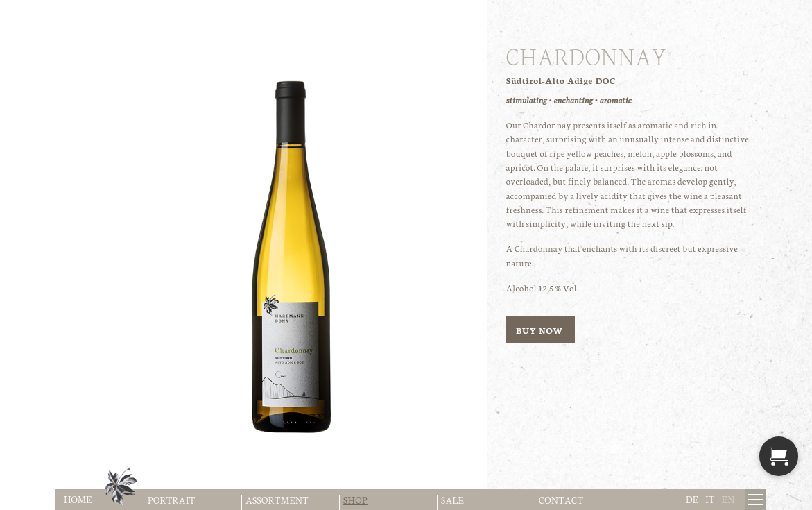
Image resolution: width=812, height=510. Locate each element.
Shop (355, 500)
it (710, 499)
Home (78, 499)
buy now (541, 330)
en (728, 499)
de (692, 499)
